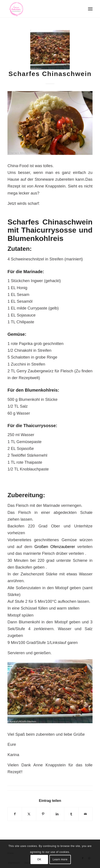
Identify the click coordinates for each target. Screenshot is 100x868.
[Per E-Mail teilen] (85, 814)
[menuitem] (90, 9)
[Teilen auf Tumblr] (71, 814)
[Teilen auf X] (29, 814)
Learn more (60, 859)
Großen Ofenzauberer (56, 547)
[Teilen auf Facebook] (15, 814)
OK (39, 859)
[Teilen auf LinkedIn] (57, 814)
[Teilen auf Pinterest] (43, 814)
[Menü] (90, 9)
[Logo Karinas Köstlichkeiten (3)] (41, 9)
